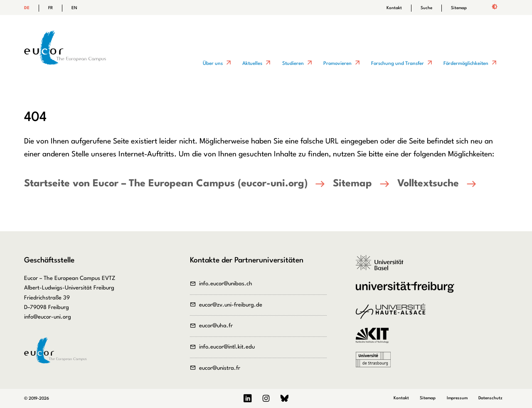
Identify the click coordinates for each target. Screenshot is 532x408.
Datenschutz (490, 398)
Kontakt (394, 8)
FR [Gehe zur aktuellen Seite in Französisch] (50, 8)
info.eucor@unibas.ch (226, 284)
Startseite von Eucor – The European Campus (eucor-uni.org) (166, 184)
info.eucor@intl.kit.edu (227, 347)
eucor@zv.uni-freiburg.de (231, 305)
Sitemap (459, 8)
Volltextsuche (428, 184)
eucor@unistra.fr (220, 368)
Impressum (457, 398)
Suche (426, 8)
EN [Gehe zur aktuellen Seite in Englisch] (74, 8)
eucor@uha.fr (216, 326)
